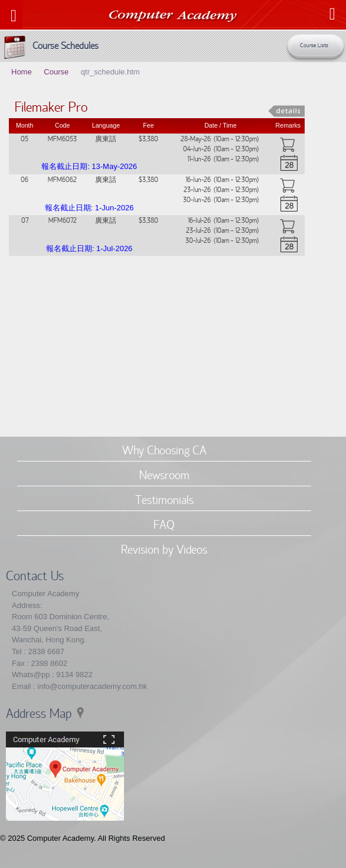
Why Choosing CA (164, 450)
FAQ (164, 524)
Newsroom (164, 474)
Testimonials (164, 499)
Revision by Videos (164, 549)
